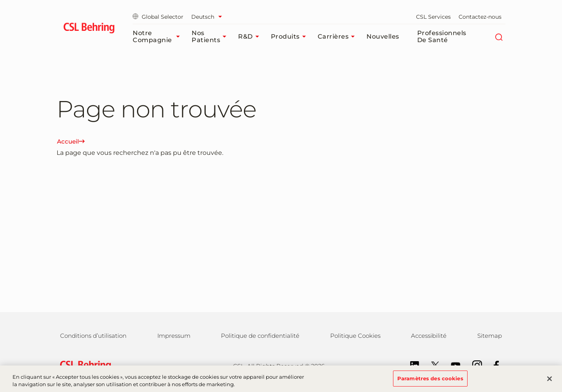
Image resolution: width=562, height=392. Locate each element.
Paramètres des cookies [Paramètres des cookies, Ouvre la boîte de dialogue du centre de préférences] (430, 382)
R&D (251, 37)
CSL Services (433, 17)
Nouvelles (383, 36)
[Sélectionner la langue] (209, 17)
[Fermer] (550, 383)
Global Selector (158, 17)
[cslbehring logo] (89, 29)
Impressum (174, 336)
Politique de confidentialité (260, 336)
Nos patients (211, 36)
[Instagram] (473, 365)
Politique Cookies (355, 336)
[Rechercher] (499, 37)
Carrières (338, 37)
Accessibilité (429, 336)
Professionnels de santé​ (442, 36)
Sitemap (490, 336)
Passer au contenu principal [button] (0, 0)
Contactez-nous (480, 17)
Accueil (71, 141)
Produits (290, 37)
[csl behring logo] (84, 365)
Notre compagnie (158, 36)
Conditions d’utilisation (93, 336)
